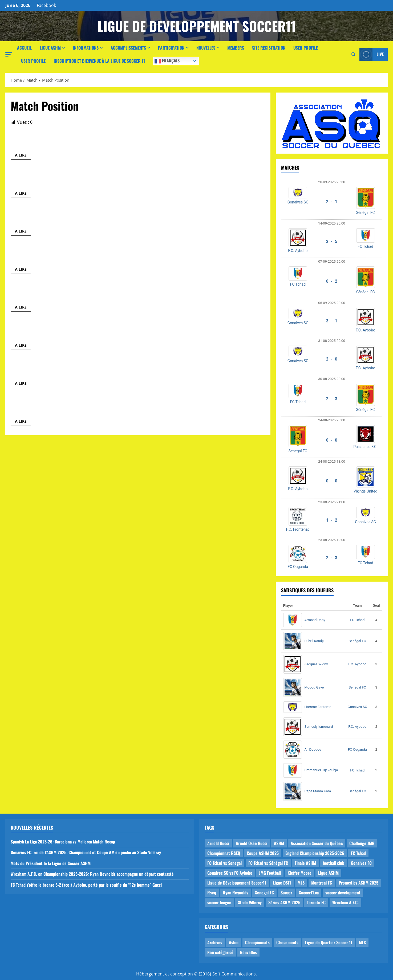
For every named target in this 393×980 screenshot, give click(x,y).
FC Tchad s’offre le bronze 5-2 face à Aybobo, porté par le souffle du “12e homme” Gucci (86, 885)
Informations (86, 48)
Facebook (46, 5)
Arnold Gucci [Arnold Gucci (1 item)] (218, 843)
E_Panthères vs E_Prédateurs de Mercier (62, 331)
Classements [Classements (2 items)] (287, 942)
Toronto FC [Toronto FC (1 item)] (316, 902)
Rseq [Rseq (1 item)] (212, 893)
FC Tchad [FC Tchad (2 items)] (358, 853)
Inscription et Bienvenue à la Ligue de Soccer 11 (99, 61)
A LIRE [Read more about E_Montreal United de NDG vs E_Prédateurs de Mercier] (23, 232)
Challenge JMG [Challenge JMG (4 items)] (362, 843)
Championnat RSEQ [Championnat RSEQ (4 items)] (224, 853)
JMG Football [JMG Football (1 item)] (270, 873)
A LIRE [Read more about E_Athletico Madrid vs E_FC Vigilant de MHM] (23, 384)
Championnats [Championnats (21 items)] (257, 942)
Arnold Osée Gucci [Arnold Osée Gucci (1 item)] (252, 843)
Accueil (24, 48)
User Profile (306, 48)
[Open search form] (353, 54)
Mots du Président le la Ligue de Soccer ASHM (51, 863)
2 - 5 (332, 241)
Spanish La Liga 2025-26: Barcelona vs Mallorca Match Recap (63, 842)
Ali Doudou (313, 749)
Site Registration (269, 48)
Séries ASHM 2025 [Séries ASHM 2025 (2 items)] (284, 902)
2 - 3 (332, 399)
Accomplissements (128, 48)
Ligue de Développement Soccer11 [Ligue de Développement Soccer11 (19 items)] (237, 883)
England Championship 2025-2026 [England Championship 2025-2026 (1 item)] (315, 853)
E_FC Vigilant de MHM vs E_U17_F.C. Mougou (67, 407)
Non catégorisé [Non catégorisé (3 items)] (220, 952)
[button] (9, 54)
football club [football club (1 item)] (333, 863)
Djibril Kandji (314, 641)
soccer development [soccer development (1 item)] (343, 893)
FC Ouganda (298, 567)
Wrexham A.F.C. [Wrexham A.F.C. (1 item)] (345, 902)
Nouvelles (206, 48)
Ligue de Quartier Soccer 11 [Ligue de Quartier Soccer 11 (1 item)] (329, 942)
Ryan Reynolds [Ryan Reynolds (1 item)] (236, 893)
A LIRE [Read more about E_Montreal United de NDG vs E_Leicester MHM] (23, 270)
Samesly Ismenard (319, 727)
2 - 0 (332, 359)
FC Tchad (365, 246)
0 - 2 (332, 281)
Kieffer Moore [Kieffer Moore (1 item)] (299, 873)
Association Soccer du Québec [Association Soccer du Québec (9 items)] (317, 843)
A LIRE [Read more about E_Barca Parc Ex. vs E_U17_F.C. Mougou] (23, 308)
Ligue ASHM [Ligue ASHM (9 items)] (328, 873)
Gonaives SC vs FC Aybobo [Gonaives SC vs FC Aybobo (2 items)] (230, 873)
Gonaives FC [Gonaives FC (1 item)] (361, 863)
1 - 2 (332, 520)
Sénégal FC (366, 213)
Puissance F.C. (365, 447)
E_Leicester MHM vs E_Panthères (52, 141)
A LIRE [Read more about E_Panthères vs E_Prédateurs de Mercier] (23, 346)
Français (167, 61)
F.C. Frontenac (298, 529)
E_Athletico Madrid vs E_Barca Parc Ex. (60, 179)
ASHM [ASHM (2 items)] (279, 843)
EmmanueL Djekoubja (321, 770)
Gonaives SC (298, 202)
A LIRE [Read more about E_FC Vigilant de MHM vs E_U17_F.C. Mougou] (23, 422)
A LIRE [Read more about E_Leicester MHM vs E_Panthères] (23, 156)
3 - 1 (332, 321)
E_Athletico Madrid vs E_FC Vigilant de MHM (67, 369)
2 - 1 (332, 202)
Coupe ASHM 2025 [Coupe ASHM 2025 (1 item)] (263, 853)
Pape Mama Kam (318, 791)
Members (236, 48)
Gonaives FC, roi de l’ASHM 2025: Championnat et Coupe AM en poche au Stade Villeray (86, 852)
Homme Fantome (318, 707)
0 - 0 (332, 440)
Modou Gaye (314, 687)
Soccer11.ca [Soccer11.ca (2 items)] (309, 893)
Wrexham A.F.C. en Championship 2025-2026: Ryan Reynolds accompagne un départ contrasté (92, 874)
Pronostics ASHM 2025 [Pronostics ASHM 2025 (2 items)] (358, 883)
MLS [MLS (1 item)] (301, 883)
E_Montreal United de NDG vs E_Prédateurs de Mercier (80, 217)
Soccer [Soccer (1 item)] (286, 893)
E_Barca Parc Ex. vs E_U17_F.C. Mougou (60, 293)
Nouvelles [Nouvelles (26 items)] (248, 952)
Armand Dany (315, 620)
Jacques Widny (316, 664)
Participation (171, 48)
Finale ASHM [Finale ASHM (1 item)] (305, 863)
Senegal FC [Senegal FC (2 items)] (264, 893)
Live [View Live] (372, 55)
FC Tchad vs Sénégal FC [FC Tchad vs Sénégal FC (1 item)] (268, 863)
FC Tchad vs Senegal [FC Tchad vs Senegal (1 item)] (224, 863)
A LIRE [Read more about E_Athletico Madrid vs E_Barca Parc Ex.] (23, 194)
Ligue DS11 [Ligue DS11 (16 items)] (282, 883)
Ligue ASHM (50, 48)
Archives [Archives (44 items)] (215, 942)
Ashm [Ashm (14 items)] (234, 942)
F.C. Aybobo (298, 251)
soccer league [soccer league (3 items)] (219, 902)
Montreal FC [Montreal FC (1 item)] (322, 883)
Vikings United (365, 491)
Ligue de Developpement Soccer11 (197, 26)
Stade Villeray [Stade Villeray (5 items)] (250, 902)
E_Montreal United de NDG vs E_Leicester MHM (70, 255)
